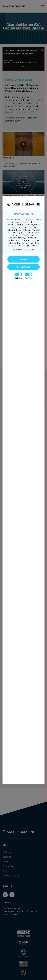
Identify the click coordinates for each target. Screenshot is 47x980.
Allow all (24, 259)
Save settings (24, 267)
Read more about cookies (24, 250)
